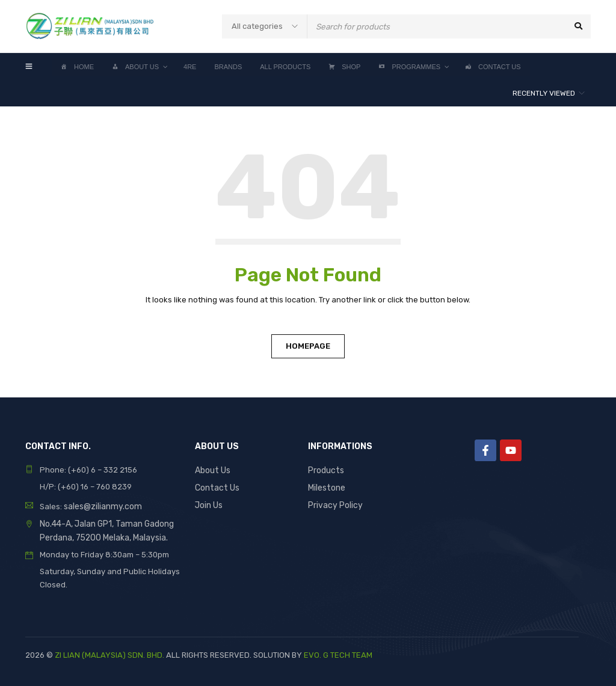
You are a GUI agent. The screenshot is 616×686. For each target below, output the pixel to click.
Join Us (209, 504)
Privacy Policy (334, 504)
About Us (212, 470)
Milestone (326, 487)
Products (325, 470)
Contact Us (216, 487)
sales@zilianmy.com (100, 506)
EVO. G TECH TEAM (338, 653)
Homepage (308, 346)
